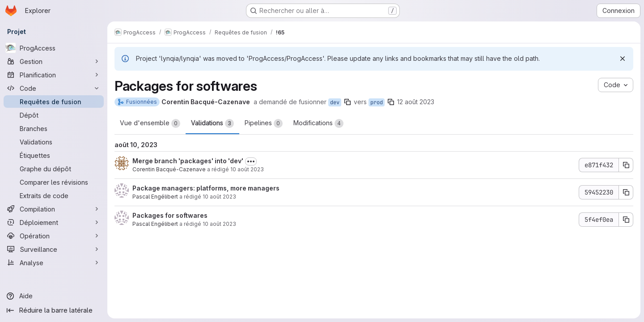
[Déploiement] (54, 222)
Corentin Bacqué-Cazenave (169, 169)
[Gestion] (54, 61)
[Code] (54, 88)
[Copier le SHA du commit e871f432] (626, 165)
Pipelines (264, 123)
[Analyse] (54, 263)
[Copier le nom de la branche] (347, 102)
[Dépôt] (54, 115)
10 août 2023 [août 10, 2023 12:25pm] (219, 224)
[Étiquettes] (54, 155)
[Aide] (54, 296)
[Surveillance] (54, 249)
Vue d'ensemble (150, 123)
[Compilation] (54, 209)
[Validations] (54, 142)
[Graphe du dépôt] (54, 169)
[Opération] (54, 236)
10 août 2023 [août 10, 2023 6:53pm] (247, 169)
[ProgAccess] (54, 48)
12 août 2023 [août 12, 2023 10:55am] (416, 102)
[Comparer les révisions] (54, 182)
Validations (212, 123)
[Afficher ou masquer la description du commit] (251, 161)
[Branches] (54, 128)
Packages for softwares (170, 215)
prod (377, 102)
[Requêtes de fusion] (54, 102)
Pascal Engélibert (155, 197)
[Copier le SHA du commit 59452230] (626, 192)
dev (335, 102)
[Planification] (54, 75)
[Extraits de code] (54, 195)
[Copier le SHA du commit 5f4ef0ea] (626, 220)
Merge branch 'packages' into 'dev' (188, 161)
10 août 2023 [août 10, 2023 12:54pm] (219, 197)
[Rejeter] (623, 59)
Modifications (318, 123)
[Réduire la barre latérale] (54, 310)
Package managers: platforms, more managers (206, 188)
